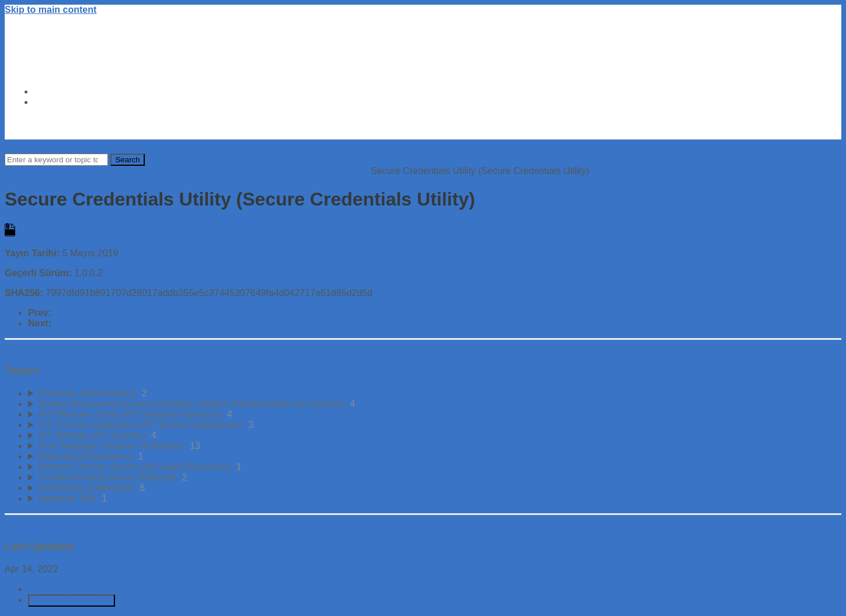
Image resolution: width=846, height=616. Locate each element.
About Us (55, 102)
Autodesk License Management (70, 171)
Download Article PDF (74, 589)
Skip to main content (51, 10)
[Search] (56, 160)
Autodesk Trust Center (84, 91)
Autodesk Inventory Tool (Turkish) (205, 171)
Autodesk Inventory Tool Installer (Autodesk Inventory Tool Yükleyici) (195, 313)
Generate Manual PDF (72, 601)
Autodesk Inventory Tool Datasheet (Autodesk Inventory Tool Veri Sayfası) (206, 323)
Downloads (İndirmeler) (323, 171)
